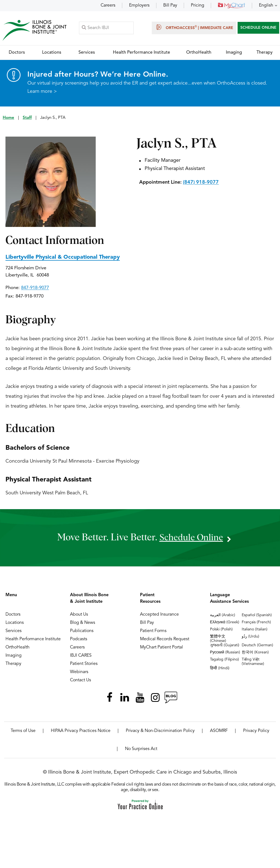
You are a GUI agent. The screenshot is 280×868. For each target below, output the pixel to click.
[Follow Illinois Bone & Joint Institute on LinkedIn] (125, 698)
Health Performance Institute (33, 640)
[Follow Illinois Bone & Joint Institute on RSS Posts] (171, 698)
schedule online (191, 538)
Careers (108, 5)
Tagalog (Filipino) (224, 660)
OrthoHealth (17, 648)
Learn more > (42, 92)
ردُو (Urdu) (250, 637)
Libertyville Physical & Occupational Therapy (63, 258)
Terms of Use (23, 731)
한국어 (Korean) (255, 653)
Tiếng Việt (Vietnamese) (253, 662)
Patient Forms (153, 631)
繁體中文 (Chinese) (218, 639)
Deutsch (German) (257, 646)
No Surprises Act (141, 749)
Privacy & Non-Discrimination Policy (160, 731)
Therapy (13, 664)
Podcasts (79, 640)
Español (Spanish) (257, 616)
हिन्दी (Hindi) (220, 669)
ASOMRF (219, 731)
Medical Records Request (165, 640)
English (266, 5)
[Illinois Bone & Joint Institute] (35, 30)
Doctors (13, 615)
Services (14, 631)
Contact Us (81, 681)
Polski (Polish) (221, 630)
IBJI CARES (81, 656)
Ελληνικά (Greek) (225, 623)
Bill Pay (170, 5)
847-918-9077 (35, 288)
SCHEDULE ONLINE (258, 28)
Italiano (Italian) (255, 630)
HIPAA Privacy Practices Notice (81, 731)
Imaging (14, 656)
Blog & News (83, 623)
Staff (27, 118)
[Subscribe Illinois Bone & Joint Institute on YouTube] (140, 698)
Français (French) (256, 623)
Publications (82, 631)
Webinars (79, 673)
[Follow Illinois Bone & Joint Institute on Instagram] (155, 698)
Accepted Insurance (159, 615)
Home (8, 118)
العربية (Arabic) (223, 616)
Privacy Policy (256, 731)
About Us (79, 615)
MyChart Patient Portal (161, 648)
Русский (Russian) (225, 653)
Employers (139, 5)
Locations (15, 623)
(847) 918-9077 (201, 183)
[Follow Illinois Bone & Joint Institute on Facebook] (109, 698)
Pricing (198, 5)
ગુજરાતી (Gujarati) (225, 646)
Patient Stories (84, 664)
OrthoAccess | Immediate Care (194, 27)
